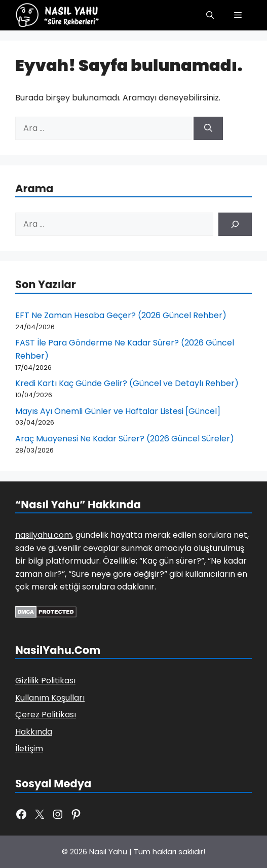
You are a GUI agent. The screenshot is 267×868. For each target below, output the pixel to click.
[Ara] (208, 128)
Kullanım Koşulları (50, 698)
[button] (210, 15)
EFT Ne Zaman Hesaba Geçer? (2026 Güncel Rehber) (121, 315)
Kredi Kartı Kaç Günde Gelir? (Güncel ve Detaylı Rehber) (127, 383)
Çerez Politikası (46, 715)
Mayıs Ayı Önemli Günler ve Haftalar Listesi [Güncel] (118, 411)
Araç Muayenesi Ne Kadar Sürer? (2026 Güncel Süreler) (125, 439)
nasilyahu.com (44, 535)
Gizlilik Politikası (45, 681)
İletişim (29, 749)
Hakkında (34, 732)
